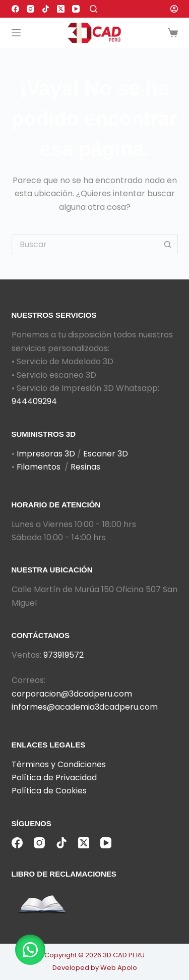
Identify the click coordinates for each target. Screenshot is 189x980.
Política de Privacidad (54, 777)
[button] (30, 950)
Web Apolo (119, 968)
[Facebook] (15, 9)
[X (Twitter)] (61, 9)
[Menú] (16, 33)
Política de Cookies (49, 791)
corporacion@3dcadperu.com (72, 694)
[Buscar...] (85, 244)
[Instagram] (30, 9)
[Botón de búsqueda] (168, 244)
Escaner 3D (106, 454)
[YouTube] (76, 9)
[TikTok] (46, 9)
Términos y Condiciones (59, 764)
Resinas (85, 467)
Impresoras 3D (46, 454)
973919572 (64, 655)
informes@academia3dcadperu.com (85, 707)
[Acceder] (174, 9)
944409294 (34, 401)
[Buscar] (93, 9)
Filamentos (39, 467)
